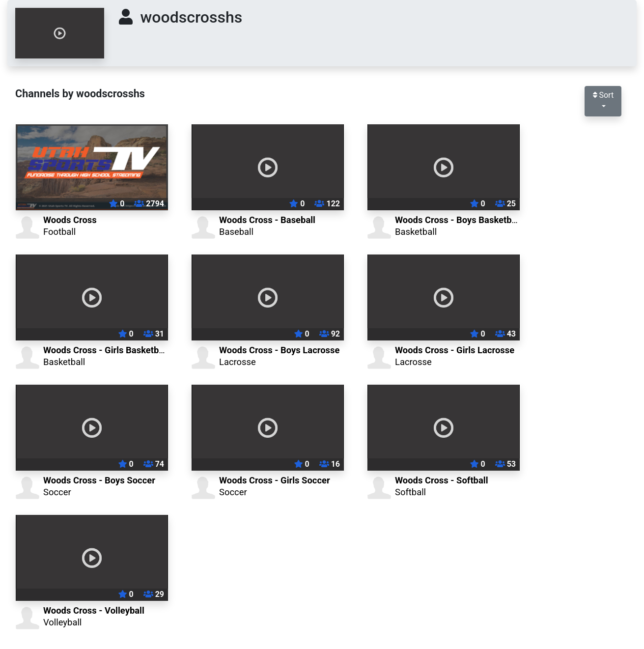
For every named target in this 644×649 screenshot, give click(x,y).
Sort (603, 95)
